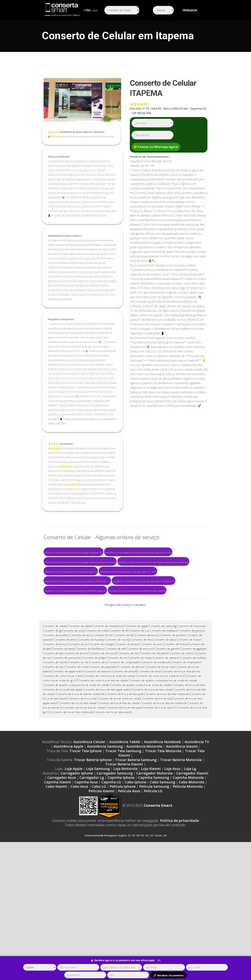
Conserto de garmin (167, 768)
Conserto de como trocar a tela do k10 (160, 795)
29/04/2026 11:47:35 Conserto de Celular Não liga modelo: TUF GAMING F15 (144, 581)
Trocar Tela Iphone (85, 870)
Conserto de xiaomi (55, 782)
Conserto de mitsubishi (154, 773)
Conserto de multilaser (164, 750)
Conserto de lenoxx (55, 764)
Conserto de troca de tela (189, 804)
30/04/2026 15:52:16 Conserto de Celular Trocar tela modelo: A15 (71, 572)
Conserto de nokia (97, 750)
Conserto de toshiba (193, 777)
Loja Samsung (98, 888)
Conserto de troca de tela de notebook (80, 813)
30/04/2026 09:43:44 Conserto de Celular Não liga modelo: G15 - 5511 (128, 572)
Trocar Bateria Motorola (181, 879)
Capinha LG (111, 902)
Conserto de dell (115, 768)
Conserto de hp (53, 773)
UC (152, 955)
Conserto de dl (118, 750)
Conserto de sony (73, 750)
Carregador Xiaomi (192, 893)
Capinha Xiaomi (58, 902)
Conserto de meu (142, 759)
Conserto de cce (139, 750)
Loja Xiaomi (151, 888)
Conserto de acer (151, 764)
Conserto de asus (81, 755)
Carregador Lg (92, 897)
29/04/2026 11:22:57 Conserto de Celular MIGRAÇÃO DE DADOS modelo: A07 (75, 591)
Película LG (153, 910)
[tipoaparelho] (40, 967)
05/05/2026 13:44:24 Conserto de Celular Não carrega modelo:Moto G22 (73, 553)
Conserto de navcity (118, 759)
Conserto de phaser (127, 764)
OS (165, 955)
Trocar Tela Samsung (123, 870)
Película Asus (129, 910)
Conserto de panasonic (67, 777)
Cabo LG (99, 906)
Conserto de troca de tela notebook (166, 813)
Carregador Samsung (115, 893)
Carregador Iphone (77, 893)
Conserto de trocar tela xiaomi (113, 832)
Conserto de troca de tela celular (152, 809)
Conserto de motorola (191, 746)
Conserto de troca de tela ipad (124, 813)
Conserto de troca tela (82, 818)
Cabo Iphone (136, 902)
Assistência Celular (89, 861)
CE (129, 955)
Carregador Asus (62, 897)
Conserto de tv (98, 782)
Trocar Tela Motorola (163, 870)
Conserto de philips (94, 777)
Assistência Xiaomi (182, 866)
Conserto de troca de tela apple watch (107, 809)
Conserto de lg (52, 750)
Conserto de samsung (163, 746)
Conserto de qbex (165, 759)
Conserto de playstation (103, 786)
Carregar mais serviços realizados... (125, 605)
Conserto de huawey (91, 759)
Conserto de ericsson (140, 768)
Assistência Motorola (144, 866)
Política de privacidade (179, 940)
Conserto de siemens (166, 777)
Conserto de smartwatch (186, 782)
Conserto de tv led (76, 786)
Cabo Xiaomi (56, 906)
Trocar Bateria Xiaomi (124, 884)
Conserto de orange (101, 764)
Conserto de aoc (53, 786)
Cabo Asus (79, 906)
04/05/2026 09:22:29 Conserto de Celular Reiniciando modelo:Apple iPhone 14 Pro (138, 553)
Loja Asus (172, 888)
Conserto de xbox (150, 791)
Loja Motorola (125, 888)
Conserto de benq (63, 768)
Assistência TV (197, 861)
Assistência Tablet (125, 861)
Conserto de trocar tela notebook (72, 832)
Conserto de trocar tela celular (78, 823)
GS (147, 955)
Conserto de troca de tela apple (63, 809)
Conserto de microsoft (103, 773)
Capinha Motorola (188, 897)
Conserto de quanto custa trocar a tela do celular (141, 804)
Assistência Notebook (162, 861)
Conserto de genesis (192, 750)
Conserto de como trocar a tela (62, 795)
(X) (159, 960)
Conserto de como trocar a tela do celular (109, 795)
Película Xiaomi (101, 910)
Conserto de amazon (98, 791)
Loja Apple (74, 888)
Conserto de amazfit (125, 791)
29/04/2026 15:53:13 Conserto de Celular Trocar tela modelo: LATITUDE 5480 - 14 (77, 581)
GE (142, 955)
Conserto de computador (124, 782)
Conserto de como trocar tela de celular (103, 800)
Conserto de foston (189, 759)
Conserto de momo (181, 773)
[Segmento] (122, 10)
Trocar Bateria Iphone (93, 879)
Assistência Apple (68, 866)
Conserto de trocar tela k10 (159, 827)
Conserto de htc (103, 755)
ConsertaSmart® (94, 955)
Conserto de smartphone (108, 746)
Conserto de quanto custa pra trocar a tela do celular (76, 804)
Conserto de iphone (132, 786)
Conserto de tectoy (147, 755)
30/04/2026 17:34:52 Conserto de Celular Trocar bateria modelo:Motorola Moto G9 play (153, 562)
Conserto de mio (128, 773)
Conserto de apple (136, 746)
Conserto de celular (55, 746)
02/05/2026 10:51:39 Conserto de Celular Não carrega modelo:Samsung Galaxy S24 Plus (80, 562)
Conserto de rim (117, 777)
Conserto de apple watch (68, 791)
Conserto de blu (124, 755)
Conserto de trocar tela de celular (119, 823)
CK (134, 955)
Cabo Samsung (163, 902)
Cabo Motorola (192, 902)
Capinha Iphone (121, 897)
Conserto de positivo (56, 755)
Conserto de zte (78, 782)
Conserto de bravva (176, 764)
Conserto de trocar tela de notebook (163, 823)
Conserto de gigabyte (193, 768)
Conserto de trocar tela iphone (181, 791)
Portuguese (110, 955)
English (122, 955)
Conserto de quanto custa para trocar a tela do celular (163, 800)
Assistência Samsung (105, 866)
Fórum (158, 955)
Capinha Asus (86, 902)
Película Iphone (123, 906)
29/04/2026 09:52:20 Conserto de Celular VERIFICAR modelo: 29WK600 (137, 591)
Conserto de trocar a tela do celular (119, 818)
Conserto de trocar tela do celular (84, 827)
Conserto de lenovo (76, 773)
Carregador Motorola (154, 893)
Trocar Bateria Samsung (136, 879)
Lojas (91, 10)
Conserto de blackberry (90, 768)
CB (138, 955)
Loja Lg (190, 888)
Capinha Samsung (154, 897)
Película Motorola (188, 906)
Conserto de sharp (140, 777)
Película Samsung (154, 906)
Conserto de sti (78, 764)
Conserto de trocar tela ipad (124, 827)
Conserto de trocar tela (160, 786)
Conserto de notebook (155, 782)
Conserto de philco (66, 759)
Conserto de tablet (80, 746)
